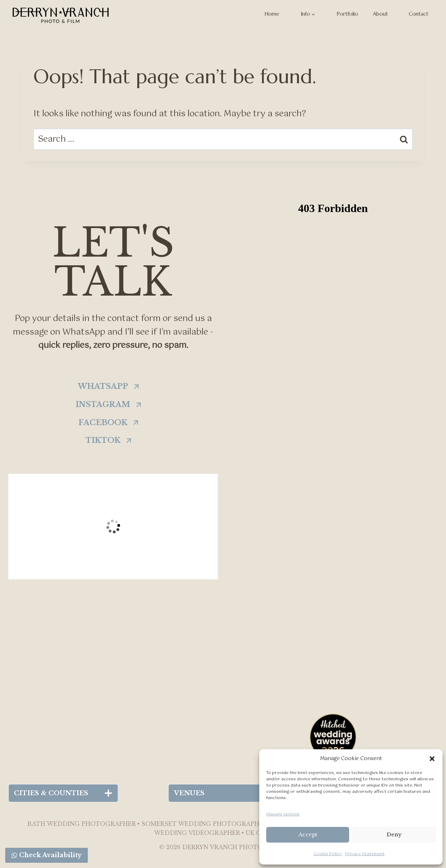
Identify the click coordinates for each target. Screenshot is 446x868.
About (380, 14)
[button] (432, 759)
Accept (308, 834)
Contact (418, 14)
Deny (394, 834)
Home (272, 14)
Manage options (283, 814)
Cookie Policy (328, 854)
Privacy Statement (365, 854)
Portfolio (347, 14)
